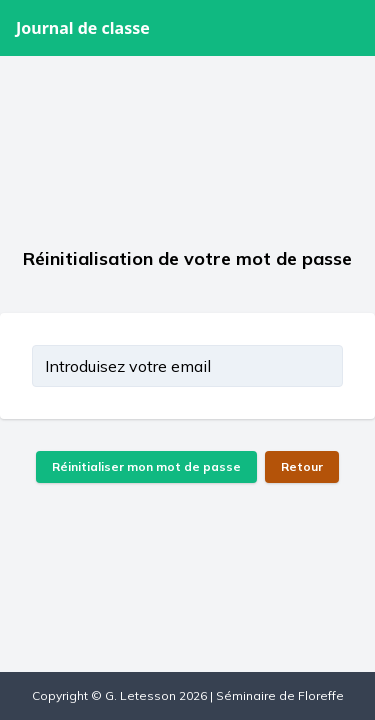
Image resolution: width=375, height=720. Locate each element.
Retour (302, 466)
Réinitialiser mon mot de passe (146, 466)
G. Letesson (140, 695)
